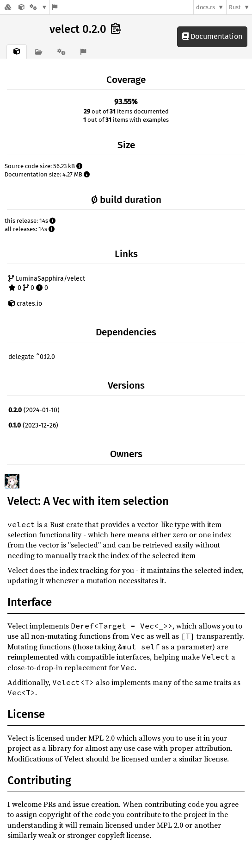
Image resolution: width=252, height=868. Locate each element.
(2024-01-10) (34, 410)
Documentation (212, 36)
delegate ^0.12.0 (32, 357)
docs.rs (206, 7)
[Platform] (38, 7)
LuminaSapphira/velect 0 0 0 (47, 283)
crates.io (25, 304)
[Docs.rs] (8, 7)
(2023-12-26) (33, 425)
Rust (235, 7)
